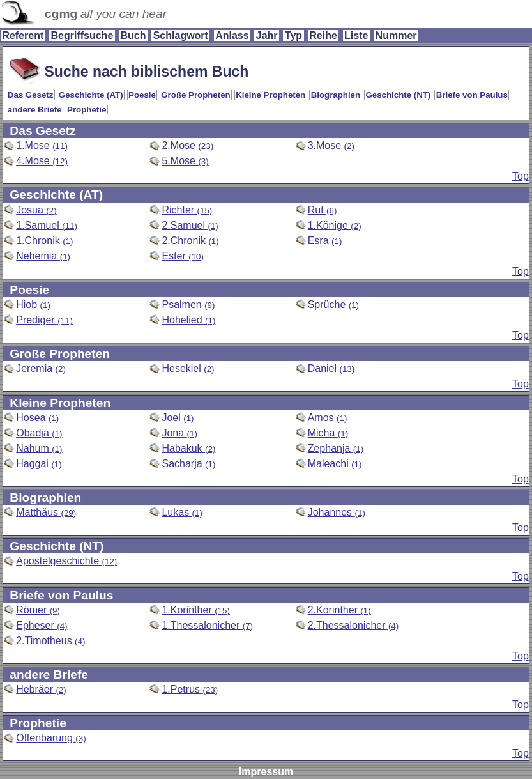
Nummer (396, 35)
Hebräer (41, 689)
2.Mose (187, 145)
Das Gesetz (31, 95)
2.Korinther (339, 610)
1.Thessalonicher (207, 625)
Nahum (39, 448)
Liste (356, 35)
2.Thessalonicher (353, 625)
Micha (328, 433)
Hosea (37, 418)
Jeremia (41, 368)
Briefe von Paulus (472, 95)
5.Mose (185, 161)
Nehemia (43, 256)
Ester (183, 256)
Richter (187, 210)
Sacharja (188, 464)
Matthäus (46, 512)
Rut (323, 210)
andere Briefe (35, 110)
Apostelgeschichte (66, 561)
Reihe (323, 35)
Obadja (39, 433)
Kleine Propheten (270, 95)
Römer (38, 610)
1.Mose (42, 145)
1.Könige (335, 225)
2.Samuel (190, 225)
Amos (328, 418)
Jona (179, 433)
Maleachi (335, 464)
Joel (178, 418)
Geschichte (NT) (399, 95)
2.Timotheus (50, 641)
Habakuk (188, 448)
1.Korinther (195, 610)
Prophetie (87, 110)
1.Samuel (47, 225)
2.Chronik (190, 241)
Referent (23, 35)
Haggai (39, 464)
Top (521, 176)
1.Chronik (44, 241)
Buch (133, 35)
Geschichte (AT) (91, 95)
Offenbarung (51, 738)
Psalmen (188, 305)
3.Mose (331, 145)
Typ (293, 35)
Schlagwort (181, 35)
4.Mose (42, 161)
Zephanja (336, 448)
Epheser (42, 625)
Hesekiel (188, 368)
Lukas (182, 512)
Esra (325, 241)
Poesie (142, 95)
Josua (36, 210)
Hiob (33, 305)
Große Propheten (195, 95)
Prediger (44, 320)
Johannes (337, 512)
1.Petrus (190, 689)
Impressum (266, 772)
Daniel (331, 368)
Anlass (232, 35)
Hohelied (188, 320)
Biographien (336, 95)
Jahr (267, 35)
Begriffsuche (82, 35)
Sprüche (333, 305)
